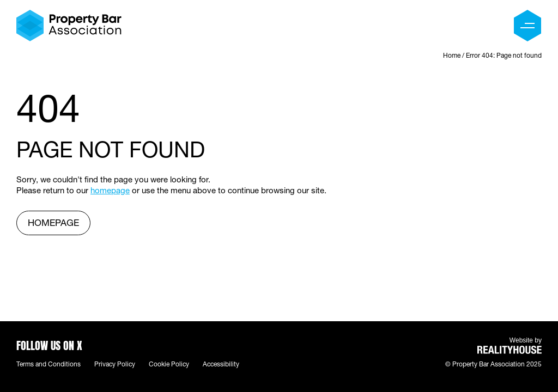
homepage (110, 191)
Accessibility (221, 365)
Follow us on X (49, 344)
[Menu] (527, 26)
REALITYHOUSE (510, 350)
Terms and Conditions (48, 365)
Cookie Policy (169, 365)
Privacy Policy (115, 365)
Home (452, 56)
